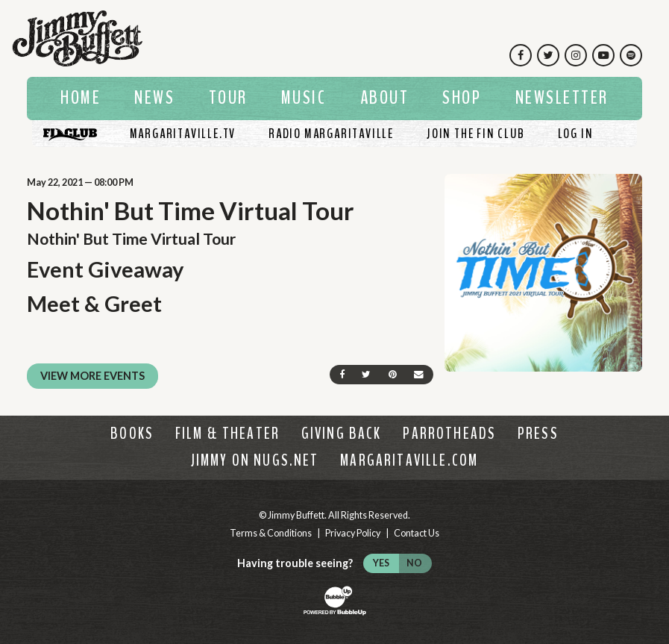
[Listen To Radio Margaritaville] (331, 134)
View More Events (92, 376)
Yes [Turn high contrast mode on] (381, 563)
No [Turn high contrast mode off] (414, 563)
